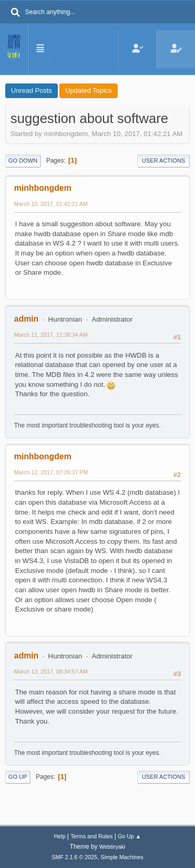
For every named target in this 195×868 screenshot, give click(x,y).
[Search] (16, 13)
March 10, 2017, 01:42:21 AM (51, 204)
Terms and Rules (92, 836)
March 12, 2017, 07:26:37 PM (51, 472)
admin (26, 319)
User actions (164, 161)
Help (60, 836)
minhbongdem (43, 188)
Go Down (23, 161)
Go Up (18, 777)
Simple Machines (122, 857)
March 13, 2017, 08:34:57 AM (51, 671)
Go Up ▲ (129, 836)
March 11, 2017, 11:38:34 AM (51, 335)
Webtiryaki (112, 847)
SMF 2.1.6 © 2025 (74, 857)
